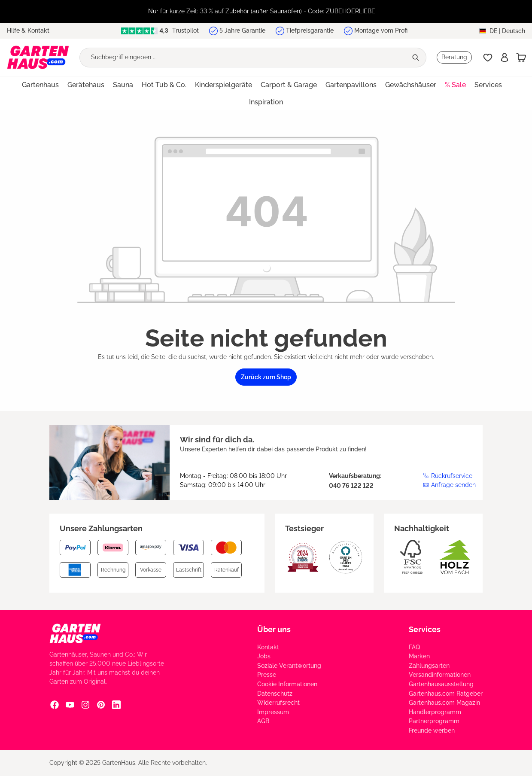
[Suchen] (417, 58)
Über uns (274, 629)
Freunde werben (432, 730)
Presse (267, 675)
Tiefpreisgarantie (310, 30)
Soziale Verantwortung (289, 666)
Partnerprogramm (434, 721)
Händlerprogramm (435, 712)
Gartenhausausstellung (441, 684)
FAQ (414, 647)
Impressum (273, 712)
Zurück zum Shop (266, 377)
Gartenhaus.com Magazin (444, 703)
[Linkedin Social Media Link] (116, 705)
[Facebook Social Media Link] (55, 705)
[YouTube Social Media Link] (70, 705)
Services (425, 629)
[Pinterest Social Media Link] (101, 705)
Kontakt (268, 647)
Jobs (264, 656)
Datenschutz (275, 694)
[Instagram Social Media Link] (85, 705)
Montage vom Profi (381, 30)
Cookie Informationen (287, 684)
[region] (266, 11)
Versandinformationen (440, 675)
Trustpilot (160, 31)
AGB (263, 721)
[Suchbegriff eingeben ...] (243, 58)
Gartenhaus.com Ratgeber (446, 694)
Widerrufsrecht (278, 703)
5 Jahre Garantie (242, 30)
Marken (419, 656)
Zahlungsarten (429, 666)
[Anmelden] (505, 58)
